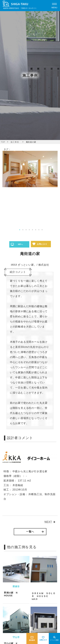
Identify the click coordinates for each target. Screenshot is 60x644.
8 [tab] (42, 230)
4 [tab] (29, 230)
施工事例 (15, 142)
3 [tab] (26, 230)
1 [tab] (20, 230)
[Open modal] (54, 6)
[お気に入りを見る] (43, 638)
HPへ (20, 244)
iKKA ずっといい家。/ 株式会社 (30, 265)
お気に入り (42, 244)
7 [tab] (39, 230)
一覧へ (30, 532)
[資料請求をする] (32, 638)
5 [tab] (32, 230)
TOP (3, 142)
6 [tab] (36, 230)
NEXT (48, 522)
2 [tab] (23, 230)
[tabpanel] (30, 169)
